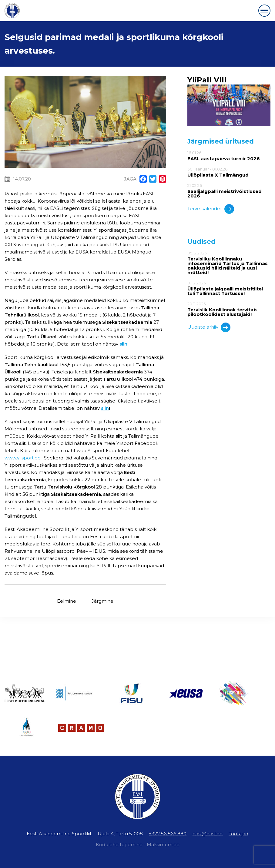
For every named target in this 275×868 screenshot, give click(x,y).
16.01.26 (229, 156)
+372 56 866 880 (168, 834)
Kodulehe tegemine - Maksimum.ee (138, 845)
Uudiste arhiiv (209, 327)
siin (105, 408)
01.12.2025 (229, 288)
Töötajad (238, 834)
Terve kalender (211, 209)
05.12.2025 (229, 263)
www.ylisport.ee (23, 458)
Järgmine (102, 601)
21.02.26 (229, 191)
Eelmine (67, 601)
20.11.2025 (229, 309)
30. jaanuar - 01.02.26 (229, 172)
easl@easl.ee (208, 834)
